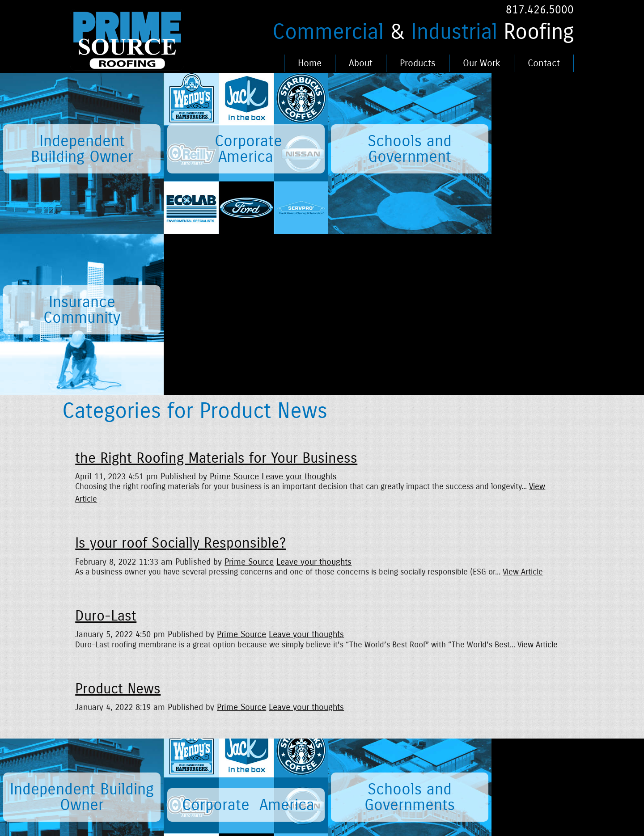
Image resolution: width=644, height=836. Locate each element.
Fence (310, 762)
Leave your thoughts (299, 315)
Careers (202, 736)
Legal (253, 736)
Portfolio (314, 736)
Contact (544, 63)
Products (418, 63)
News (144, 736)
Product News (118, 528)
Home (310, 63)
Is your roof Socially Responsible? (180, 382)
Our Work (482, 63)
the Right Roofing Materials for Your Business (216, 297)
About (361, 63)
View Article (523, 411)
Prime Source (234, 315)
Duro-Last (106, 455)
